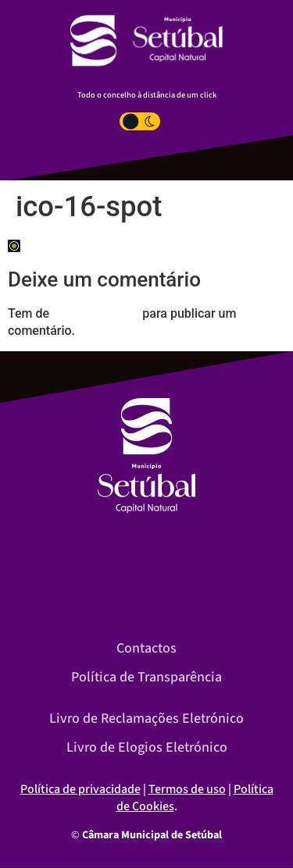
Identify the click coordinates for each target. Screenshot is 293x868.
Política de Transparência (146, 677)
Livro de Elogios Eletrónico (147, 747)
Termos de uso (187, 789)
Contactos (146, 648)
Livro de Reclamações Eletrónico (146, 719)
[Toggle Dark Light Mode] (140, 121)
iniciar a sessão (96, 313)
